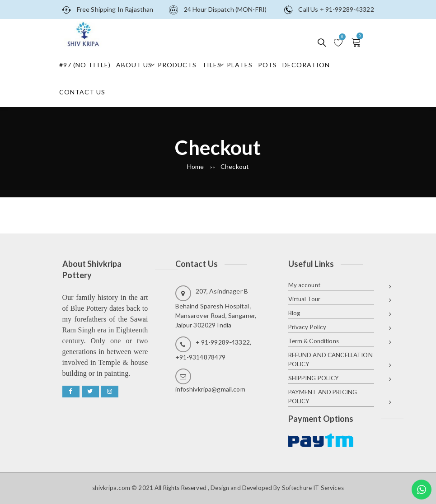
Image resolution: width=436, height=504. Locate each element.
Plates (240, 65)
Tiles (212, 65)
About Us (134, 65)
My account (304, 285)
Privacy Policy (307, 327)
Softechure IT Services (313, 488)
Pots (267, 65)
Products (177, 65)
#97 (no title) (85, 65)
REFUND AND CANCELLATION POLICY (331, 359)
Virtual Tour (305, 299)
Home (196, 166)
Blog (294, 313)
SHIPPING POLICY (314, 378)
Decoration (306, 65)
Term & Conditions (314, 341)
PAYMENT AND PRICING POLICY (323, 397)
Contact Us (82, 92)
